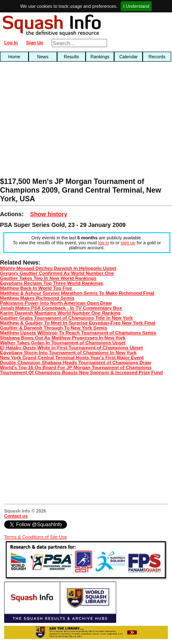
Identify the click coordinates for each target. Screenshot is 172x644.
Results (71, 57)
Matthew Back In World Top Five (36, 288)
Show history (49, 214)
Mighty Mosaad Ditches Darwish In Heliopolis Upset (58, 268)
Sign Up (35, 43)
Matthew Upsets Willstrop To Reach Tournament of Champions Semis (78, 333)
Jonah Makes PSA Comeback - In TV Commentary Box (61, 308)
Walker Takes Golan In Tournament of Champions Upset (63, 343)
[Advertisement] (55, 122)
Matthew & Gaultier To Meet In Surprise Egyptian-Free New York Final (78, 323)
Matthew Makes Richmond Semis (37, 298)
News (43, 57)
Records (157, 57)
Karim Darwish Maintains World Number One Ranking (60, 313)
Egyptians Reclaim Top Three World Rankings (51, 283)
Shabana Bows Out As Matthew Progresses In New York (63, 338)
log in (103, 243)
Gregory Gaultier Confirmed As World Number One (57, 273)
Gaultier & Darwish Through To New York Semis (54, 328)
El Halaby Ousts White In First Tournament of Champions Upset (72, 348)
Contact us (16, 516)
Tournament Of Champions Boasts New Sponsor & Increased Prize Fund (81, 372)
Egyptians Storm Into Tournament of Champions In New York (68, 353)
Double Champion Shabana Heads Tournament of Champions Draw (75, 363)
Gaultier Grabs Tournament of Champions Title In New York (66, 318)
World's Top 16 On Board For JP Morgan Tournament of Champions (76, 367)
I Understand (136, 6)
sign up (128, 243)
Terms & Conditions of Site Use (36, 537)
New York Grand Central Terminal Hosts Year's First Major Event (72, 358)
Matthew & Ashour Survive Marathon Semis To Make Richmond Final (77, 293)
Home (14, 57)
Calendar (128, 57)
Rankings (100, 57)
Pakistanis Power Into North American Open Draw (56, 303)
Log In (11, 43)
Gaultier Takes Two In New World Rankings (48, 278)
